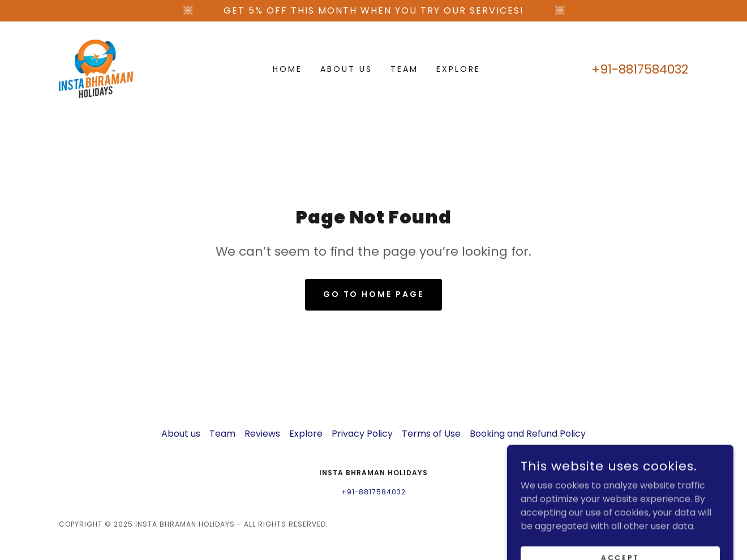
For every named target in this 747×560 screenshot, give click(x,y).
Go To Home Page (374, 294)
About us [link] (346, 69)
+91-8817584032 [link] (640, 69)
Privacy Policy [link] (362, 434)
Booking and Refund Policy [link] (528, 434)
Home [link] (287, 69)
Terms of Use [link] (431, 434)
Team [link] (404, 69)
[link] (96, 68)
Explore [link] (458, 69)
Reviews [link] (262, 434)
